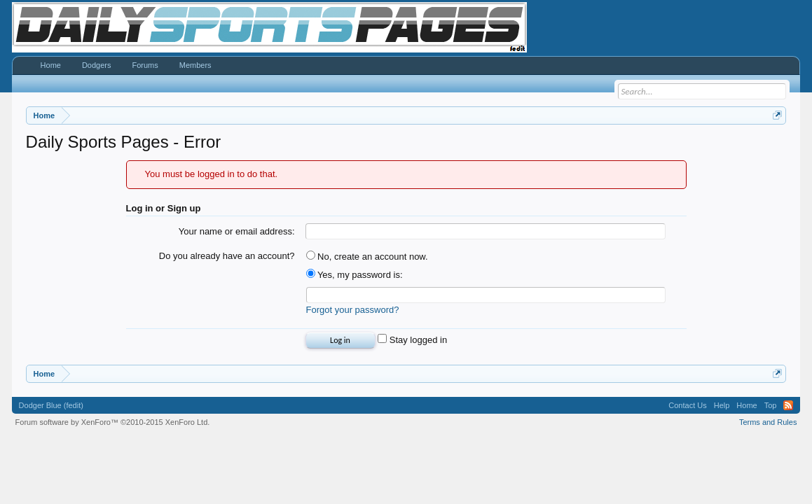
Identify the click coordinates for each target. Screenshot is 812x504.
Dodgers (97, 65)
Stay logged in (412, 340)
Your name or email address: (237, 231)
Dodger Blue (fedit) (51, 405)
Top (771, 405)
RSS (788, 405)
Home (51, 65)
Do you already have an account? (227, 256)
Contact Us (687, 405)
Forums (145, 65)
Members (195, 65)
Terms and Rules (768, 422)
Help (722, 405)
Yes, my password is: (355, 275)
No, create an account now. (367, 257)
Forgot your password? (353, 310)
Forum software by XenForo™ (113, 422)
